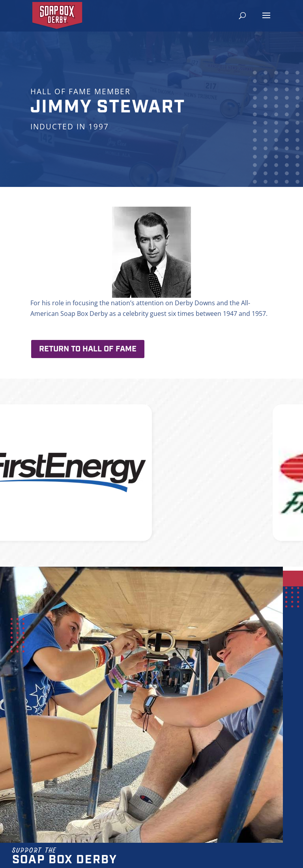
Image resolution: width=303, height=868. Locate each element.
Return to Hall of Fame (88, 349)
